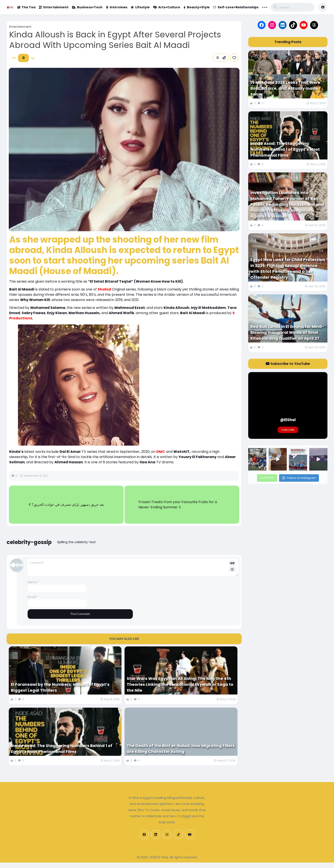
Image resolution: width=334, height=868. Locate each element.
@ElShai (288, 420)
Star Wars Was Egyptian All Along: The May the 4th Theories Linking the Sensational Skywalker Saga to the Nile (180, 684)
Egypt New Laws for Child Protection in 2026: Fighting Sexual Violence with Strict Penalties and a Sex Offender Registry (288, 268)
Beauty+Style (197, 7)
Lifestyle (140, 7)
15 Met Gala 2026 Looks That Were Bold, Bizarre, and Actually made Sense (285, 88)
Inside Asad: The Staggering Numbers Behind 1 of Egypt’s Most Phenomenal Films (62, 749)
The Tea (26, 7)
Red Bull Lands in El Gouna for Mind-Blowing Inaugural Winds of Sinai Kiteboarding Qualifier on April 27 (287, 332)
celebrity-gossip (29, 542)
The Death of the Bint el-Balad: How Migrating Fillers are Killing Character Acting (181, 749)
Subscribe (288, 430)
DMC (161, 452)
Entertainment (54, 7)
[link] (234, 58)
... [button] (265, 7)
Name (33, 582)
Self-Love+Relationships (236, 7)
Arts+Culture (167, 7)
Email (33, 597)
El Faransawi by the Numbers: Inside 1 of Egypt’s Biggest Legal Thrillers (60, 687)
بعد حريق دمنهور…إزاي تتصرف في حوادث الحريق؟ (66, 505)
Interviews (117, 7)
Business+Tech (87, 7)
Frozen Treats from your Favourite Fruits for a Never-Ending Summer (178, 505)
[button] (221, 58)
